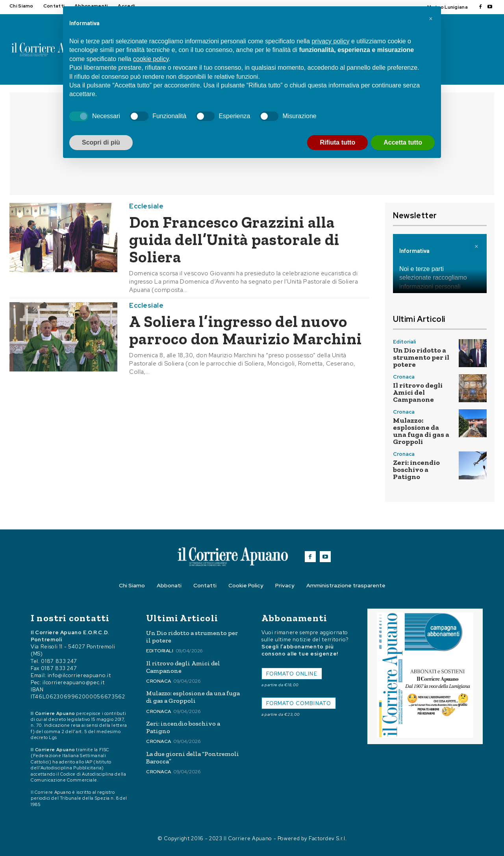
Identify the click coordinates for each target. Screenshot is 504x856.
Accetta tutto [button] (403, 142)
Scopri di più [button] (101, 142)
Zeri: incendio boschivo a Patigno (416, 470)
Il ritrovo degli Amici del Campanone (418, 392)
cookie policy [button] (151, 59)
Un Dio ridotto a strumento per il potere (421, 357)
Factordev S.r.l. (328, 838)
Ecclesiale (146, 206)
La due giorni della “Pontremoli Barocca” (193, 758)
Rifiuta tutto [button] (337, 142)
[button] (431, 19)
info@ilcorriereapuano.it (79, 675)
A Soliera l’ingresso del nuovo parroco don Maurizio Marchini (246, 330)
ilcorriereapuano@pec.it (73, 682)
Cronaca (404, 377)
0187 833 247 (59, 661)
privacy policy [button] (330, 41)
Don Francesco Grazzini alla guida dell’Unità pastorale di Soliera (234, 240)
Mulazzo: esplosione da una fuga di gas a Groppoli (421, 431)
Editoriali (404, 342)
